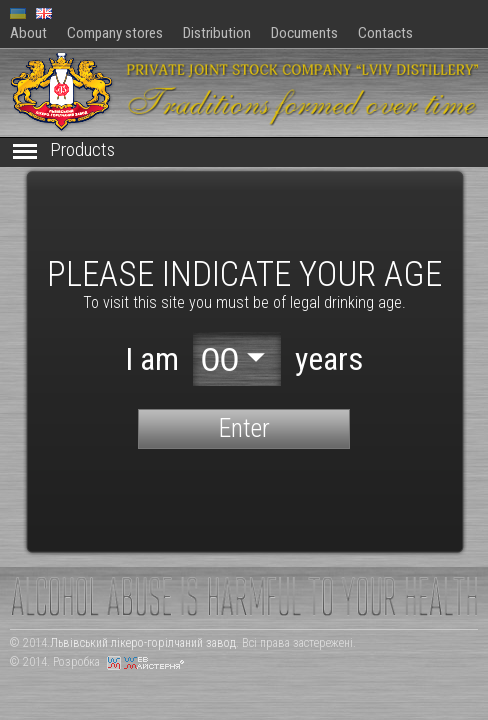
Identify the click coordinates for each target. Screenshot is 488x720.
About (28, 33)
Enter (244, 428)
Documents (304, 33)
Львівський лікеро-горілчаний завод (143, 643)
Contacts (385, 33)
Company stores (115, 33)
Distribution (217, 33)
